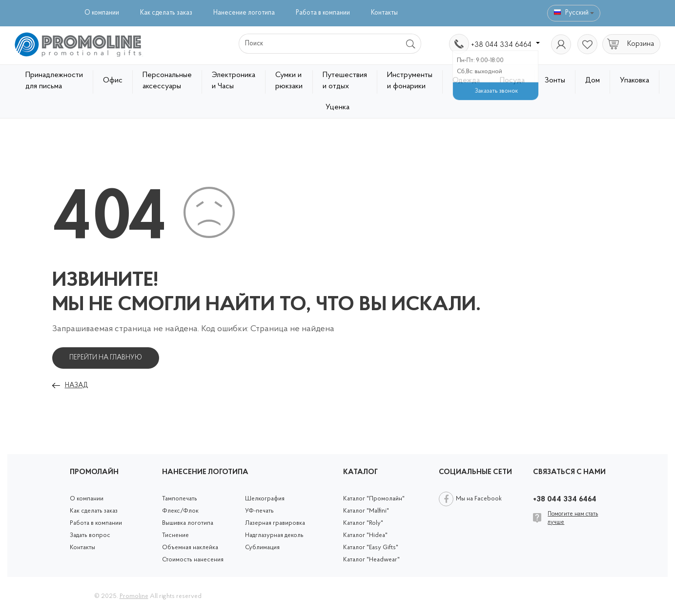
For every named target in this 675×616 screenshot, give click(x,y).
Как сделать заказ (166, 13)
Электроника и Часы (234, 81)
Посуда (512, 80)
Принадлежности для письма (54, 81)
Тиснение (175, 535)
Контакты (384, 13)
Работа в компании (323, 13)
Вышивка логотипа (188, 523)
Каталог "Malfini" (366, 511)
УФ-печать (259, 511)
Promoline (134, 596)
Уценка (337, 107)
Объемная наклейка (190, 547)
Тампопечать (180, 499)
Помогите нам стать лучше (573, 518)
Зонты (555, 80)
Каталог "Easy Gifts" (371, 547)
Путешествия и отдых (345, 81)
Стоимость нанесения (193, 560)
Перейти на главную (106, 358)
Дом (593, 80)
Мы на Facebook (479, 499)
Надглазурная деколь (274, 535)
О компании (102, 13)
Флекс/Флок (180, 511)
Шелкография (265, 499)
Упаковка (634, 80)
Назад (76, 386)
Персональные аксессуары (167, 81)
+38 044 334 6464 (505, 45)
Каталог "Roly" (363, 523)
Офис (113, 80)
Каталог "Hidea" (365, 535)
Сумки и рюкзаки (289, 81)
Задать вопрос (90, 535)
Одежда (466, 80)
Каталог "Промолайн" (374, 499)
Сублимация (262, 547)
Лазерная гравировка (275, 523)
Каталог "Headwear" (371, 560)
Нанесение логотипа (244, 13)
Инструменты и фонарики (410, 81)
